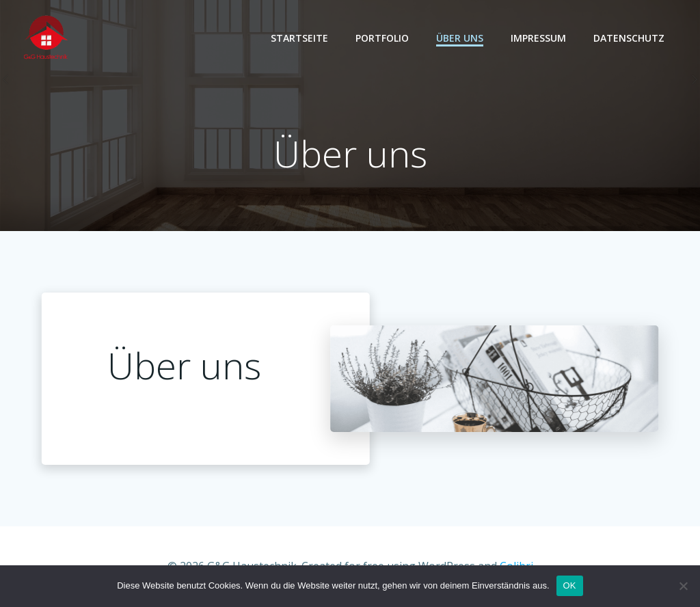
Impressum (538, 38)
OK (570, 585)
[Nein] (683, 586)
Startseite (299, 38)
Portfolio (382, 38)
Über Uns (460, 38)
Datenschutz (629, 38)
